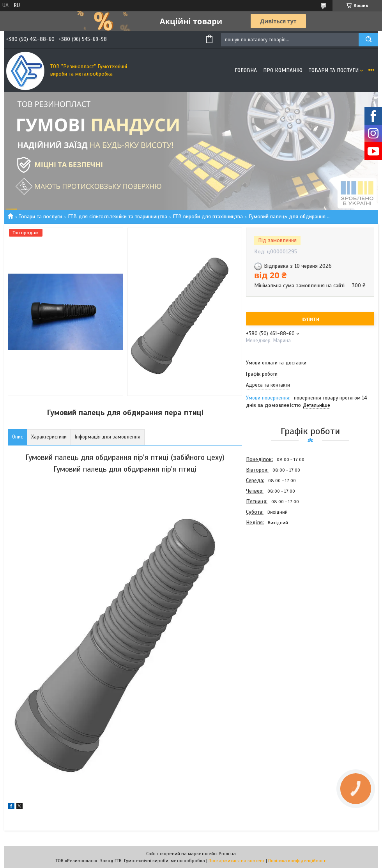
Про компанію (283, 70)
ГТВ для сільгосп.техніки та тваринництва (118, 217)
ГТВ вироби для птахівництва (208, 217)
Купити (310, 319)
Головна (246, 70)
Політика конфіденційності (297, 861)
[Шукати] (368, 40)
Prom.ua (227, 854)
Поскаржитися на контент (237, 861)
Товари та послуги (334, 70)
